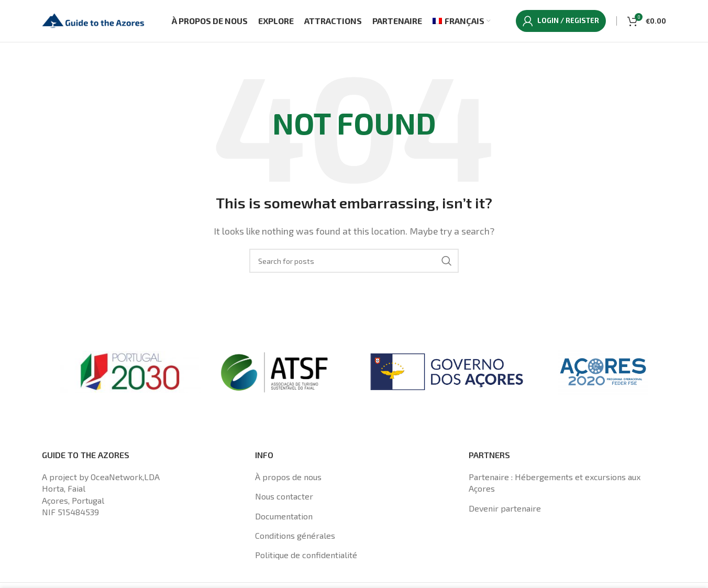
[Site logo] (94, 20)
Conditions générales (295, 535)
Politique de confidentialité (306, 555)
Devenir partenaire (505, 508)
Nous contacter (284, 496)
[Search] (354, 261)
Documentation (284, 516)
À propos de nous (288, 477)
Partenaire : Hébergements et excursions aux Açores (555, 482)
